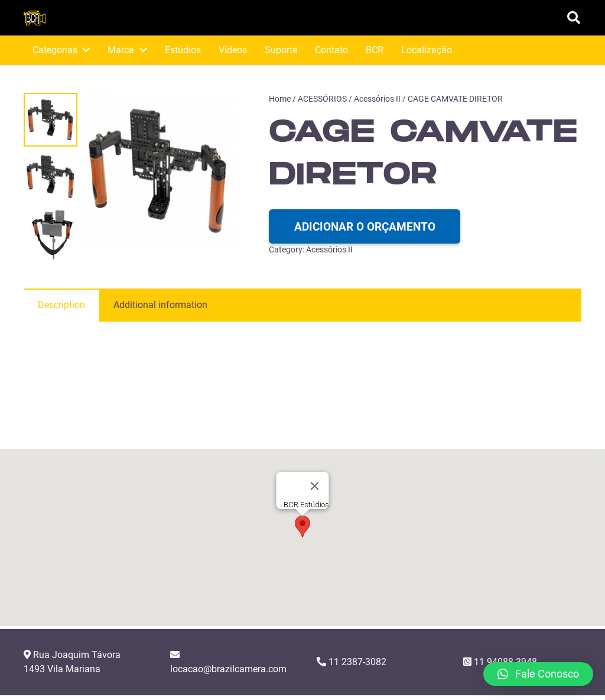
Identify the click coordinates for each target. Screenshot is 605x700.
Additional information (160, 305)
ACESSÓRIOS (322, 99)
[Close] (315, 498)
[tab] (61, 305)
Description (61, 305)
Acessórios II (377, 99)
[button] (302, 539)
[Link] (35, 18)
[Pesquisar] (574, 18)
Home (280, 99)
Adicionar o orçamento (365, 227)
